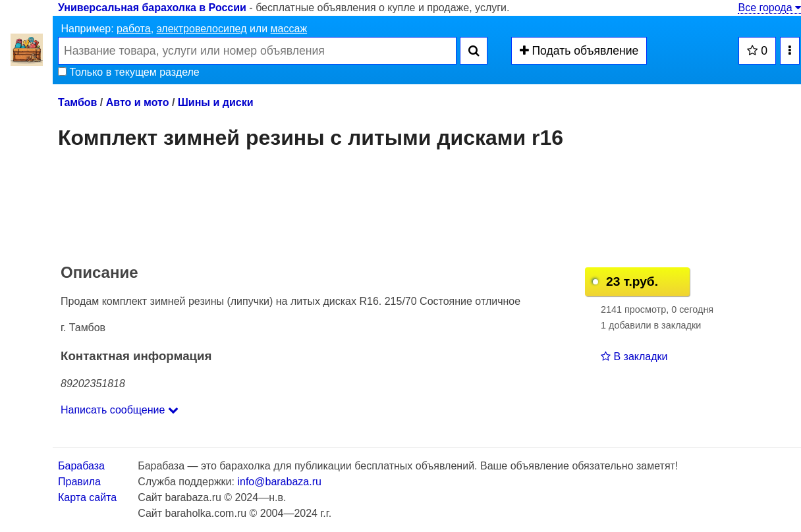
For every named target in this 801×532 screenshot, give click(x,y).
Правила (79, 482)
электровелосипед (202, 29)
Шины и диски (216, 102)
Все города (769, 8)
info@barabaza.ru (279, 482)
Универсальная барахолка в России (152, 8)
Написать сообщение (120, 410)
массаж (289, 29)
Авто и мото (138, 102)
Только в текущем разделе (129, 72)
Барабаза (81, 466)
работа (134, 29)
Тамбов (77, 102)
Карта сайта (87, 497)
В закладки (634, 357)
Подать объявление (579, 51)
